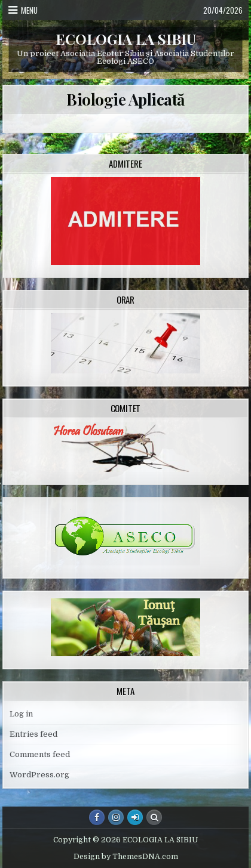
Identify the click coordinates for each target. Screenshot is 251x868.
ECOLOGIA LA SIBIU (126, 39)
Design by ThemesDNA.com (126, 857)
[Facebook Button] (97, 817)
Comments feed (40, 754)
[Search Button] (154, 817)
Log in (21, 714)
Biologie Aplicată (125, 99)
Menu (29, 10)
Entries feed (33, 734)
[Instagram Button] (116, 817)
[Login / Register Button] (135, 817)
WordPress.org (39, 775)
